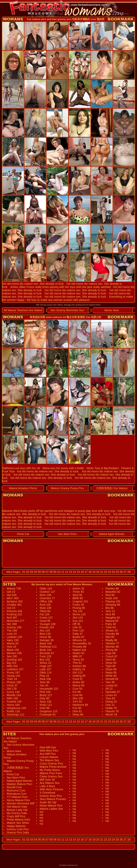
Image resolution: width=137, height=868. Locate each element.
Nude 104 (112, 598)
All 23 (109, 689)
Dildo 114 (46, 672)
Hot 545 (12, 595)
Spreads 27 (113, 692)
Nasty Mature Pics (51, 805)
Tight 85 (111, 666)
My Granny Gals (17, 813)
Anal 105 (45, 605)
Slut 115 (78, 618)
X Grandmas (47, 793)
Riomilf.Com (14, 787)
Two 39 (110, 682)
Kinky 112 (46, 705)
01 (24, 572)
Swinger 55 (47, 640)
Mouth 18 (111, 714)
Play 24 (44, 676)
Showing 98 (113, 605)
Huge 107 (46, 666)
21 (101, 572)
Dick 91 (77, 711)
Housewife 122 (49, 689)
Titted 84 (45, 611)
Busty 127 (46, 695)
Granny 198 (14, 627)
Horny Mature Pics (18, 800)
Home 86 (45, 637)
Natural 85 (112, 621)
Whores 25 (79, 640)
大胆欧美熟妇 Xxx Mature (112, 488)
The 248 (12, 630)
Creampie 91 (48, 714)
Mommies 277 (16, 621)
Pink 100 (45, 692)
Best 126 (45, 634)
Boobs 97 (79, 637)
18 (90, 572)
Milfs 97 (77, 656)
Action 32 (78, 588)
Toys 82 (110, 698)
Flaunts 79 (112, 711)
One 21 (110, 705)
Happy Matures (16, 826)
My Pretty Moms (50, 770)
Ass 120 (45, 630)
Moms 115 (79, 614)
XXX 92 (77, 702)
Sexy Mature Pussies (53, 799)
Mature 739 (14, 588)
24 (113, 572)
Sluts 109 (45, 608)
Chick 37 (12, 685)
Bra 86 (110, 608)
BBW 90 (78, 598)
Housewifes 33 (82, 643)
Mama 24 (13, 643)
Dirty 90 (44, 698)
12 (66, 572)
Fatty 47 (78, 634)
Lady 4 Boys (47, 786)
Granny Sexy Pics (51, 796)
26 (121, 572)
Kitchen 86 (79, 666)
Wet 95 (110, 637)
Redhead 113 (48, 647)
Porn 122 (78, 630)
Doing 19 (111, 702)
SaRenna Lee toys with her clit (21, 468)
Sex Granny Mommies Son (67, 310)
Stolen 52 (79, 653)
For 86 (77, 692)
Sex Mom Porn (67, 534)
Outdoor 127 (47, 592)
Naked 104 (79, 650)
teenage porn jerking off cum (76, 305)
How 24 (11, 647)
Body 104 (46, 650)
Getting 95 (79, 676)
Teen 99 (45, 682)
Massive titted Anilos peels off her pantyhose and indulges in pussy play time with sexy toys (59, 511)
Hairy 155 (13, 640)
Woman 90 (112, 647)
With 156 (12, 698)
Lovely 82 (112, 685)
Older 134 (46, 588)
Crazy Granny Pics (51, 764)
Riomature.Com (17, 794)
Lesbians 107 (15, 669)
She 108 (78, 698)
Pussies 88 (79, 647)
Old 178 (12, 689)
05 (39, 572)
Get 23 (11, 592)
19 (94, 572)
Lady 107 (45, 669)
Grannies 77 (47, 598)
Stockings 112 (16, 714)
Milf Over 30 (47, 780)
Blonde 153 (14, 695)
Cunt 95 (77, 695)
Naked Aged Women (112, 534)
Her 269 (12, 624)
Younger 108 (48, 624)
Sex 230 (12, 656)
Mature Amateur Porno (23, 488)
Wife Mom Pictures (51, 789)
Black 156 (13, 650)
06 (43, 572)
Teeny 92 (78, 660)
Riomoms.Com (16, 790)
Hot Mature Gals (17, 807)
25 (117, 572)
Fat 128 (44, 614)
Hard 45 (110, 660)
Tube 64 (111, 627)
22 (105, 572)
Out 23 (11, 608)
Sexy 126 (45, 702)
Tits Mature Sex (49, 760)
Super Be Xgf (48, 802)
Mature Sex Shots (18, 823)
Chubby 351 (14, 605)
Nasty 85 (111, 672)
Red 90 (110, 595)
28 (129, 572)
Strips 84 (111, 669)
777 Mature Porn (17, 797)
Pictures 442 (14, 611)
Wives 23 (45, 663)
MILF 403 (13, 598)
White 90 (111, 676)
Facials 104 (47, 627)
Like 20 (77, 627)
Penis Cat (23, 534)
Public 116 (13, 711)
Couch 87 (112, 656)
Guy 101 (78, 621)
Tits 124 (77, 611)
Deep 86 (78, 714)
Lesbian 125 (14, 637)
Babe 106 (46, 643)
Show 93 (111, 663)
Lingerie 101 (80, 601)
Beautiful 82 (113, 592)
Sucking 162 (14, 660)
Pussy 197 (13, 672)
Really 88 (111, 640)
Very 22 (110, 611)
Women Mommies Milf (21, 803)
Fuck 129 (45, 656)
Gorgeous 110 (49, 711)
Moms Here (112, 310)
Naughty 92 (113, 618)
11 (62, 572)
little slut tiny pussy (44, 305)
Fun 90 (77, 708)
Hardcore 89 (80, 705)
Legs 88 (110, 653)
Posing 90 (79, 608)
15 (78, 572)
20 (97, 572)
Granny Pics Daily (18, 832)
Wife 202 (12, 666)
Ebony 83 (79, 685)
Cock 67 (78, 679)
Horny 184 (13, 705)
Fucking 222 (14, 614)
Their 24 (12, 679)
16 (82, 572)
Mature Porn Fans (51, 773)
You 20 (44, 685)
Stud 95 (77, 595)
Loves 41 (111, 695)
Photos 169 (14, 682)
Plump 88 (111, 650)
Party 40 (111, 624)
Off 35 (76, 624)
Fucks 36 (78, 605)
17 (86, 572)
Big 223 (11, 663)
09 (54, 572)
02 (27, 572)
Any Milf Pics (48, 754)
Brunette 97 (47, 653)
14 (74, 572)
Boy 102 (45, 660)
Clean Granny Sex (51, 776)
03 (31, 572)
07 (47, 572)
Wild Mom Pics (49, 751)
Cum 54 (77, 689)
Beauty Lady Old (17, 810)
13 (70, 572)
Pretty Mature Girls (18, 820)
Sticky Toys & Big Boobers (103, 468)
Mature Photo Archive (53, 767)
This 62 (77, 663)
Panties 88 (112, 588)
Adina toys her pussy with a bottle (63, 468)
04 (35, 572)
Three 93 (78, 592)
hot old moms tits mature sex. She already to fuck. (33, 284)
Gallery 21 (79, 669)
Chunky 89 (112, 634)
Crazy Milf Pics (16, 816)
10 (58, 572)
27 (125, 572)
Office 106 (46, 601)
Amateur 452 (15, 601)
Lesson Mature (49, 757)
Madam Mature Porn (19, 784)
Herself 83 (112, 679)
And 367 (12, 618)
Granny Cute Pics (18, 829)
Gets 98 (45, 708)
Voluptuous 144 (16, 708)
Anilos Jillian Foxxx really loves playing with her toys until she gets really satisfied (61, 287)
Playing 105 (113, 601)
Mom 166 (45, 595)
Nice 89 (110, 614)
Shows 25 (112, 630)
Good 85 (45, 621)
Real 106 (45, 679)
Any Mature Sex (50, 783)
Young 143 (13, 676)
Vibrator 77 (112, 643)
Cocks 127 (46, 618)
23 (109, 572)
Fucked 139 (14, 702)
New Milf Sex (48, 747)
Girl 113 (77, 672)
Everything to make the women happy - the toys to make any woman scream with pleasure (68, 298)
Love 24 (12, 634)
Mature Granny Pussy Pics (67, 488)
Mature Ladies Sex (51, 809)
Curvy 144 (13, 692)
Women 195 (14, 653)
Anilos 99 (78, 682)
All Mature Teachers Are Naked (23, 310)
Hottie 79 (111, 708)
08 (51, 572)
